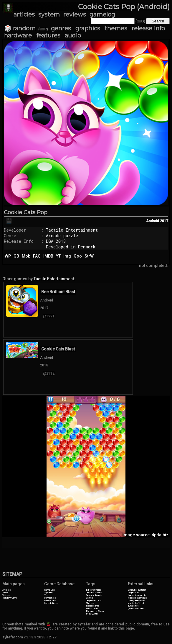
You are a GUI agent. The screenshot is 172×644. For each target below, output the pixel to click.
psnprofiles (133, 593)
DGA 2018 (56, 241)
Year (46, 595)
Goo (78, 256)
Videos (6, 595)
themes (116, 28)
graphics (88, 28)
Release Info (93, 606)
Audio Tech (92, 608)
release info (148, 28)
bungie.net (133, 606)
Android (153, 221)
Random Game (10, 598)
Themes (90, 603)
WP (8, 256)
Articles (6, 590)
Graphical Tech (94, 600)
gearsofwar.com (136, 608)
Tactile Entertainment (72, 230)
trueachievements (137, 595)
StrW (89, 256)
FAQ (37, 256)
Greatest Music (94, 595)
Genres (89, 598)
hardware (18, 35)
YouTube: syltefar (137, 590)
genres (61, 28)
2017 (164, 221)
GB (16, 256)
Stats (5, 593)
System (48, 593)
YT (58, 256)
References (50, 600)
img (67, 256)
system (49, 14)
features (48, 35)
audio (73, 35)
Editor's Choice (94, 590)
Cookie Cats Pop (26, 212)
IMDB (48, 256)
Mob (26, 256)
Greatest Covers (94, 593)
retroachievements (137, 598)
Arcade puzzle (62, 236)
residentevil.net (136, 603)
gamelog (102, 14)
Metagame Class (95, 611)
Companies (50, 598)
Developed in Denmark (71, 247)
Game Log (49, 590)
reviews (75, 14)
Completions (51, 603)
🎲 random (20, 28)
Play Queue (92, 614)
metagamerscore (136, 600)
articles (24, 14)
